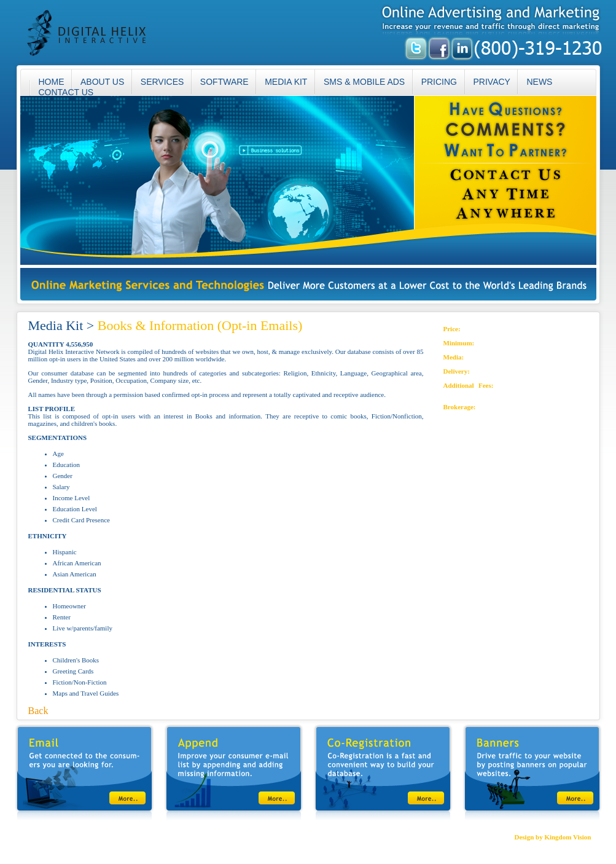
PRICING (439, 82)
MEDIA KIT (286, 82)
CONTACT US (66, 92)
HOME (34, 837)
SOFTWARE (224, 82)
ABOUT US (102, 82)
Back (38, 711)
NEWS (539, 82)
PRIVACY (492, 82)
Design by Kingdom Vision (552, 837)
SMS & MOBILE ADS (364, 82)
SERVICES (162, 82)
